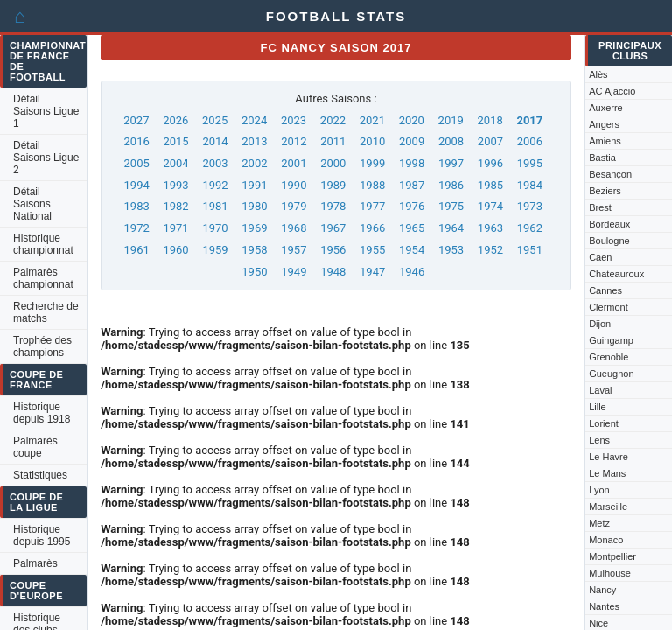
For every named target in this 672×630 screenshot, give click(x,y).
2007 (490, 141)
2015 (175, 141)
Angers (604, 124)
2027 (136, 120)
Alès (598, 74)
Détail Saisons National (32, 204)
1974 (490, 206)
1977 (372, 206)
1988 (372, 185)
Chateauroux (616, 274)
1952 (490, 250)
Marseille (608, 507)
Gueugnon (611, 374)
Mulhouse (610, 573)
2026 (175, 120)
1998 (412, 163)
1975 (451, 206)
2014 (215, 141)
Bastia (602, 157)
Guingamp (611, 340)
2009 (412, 141)
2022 (333, 120)
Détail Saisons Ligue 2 (46, 157)
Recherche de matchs (46, 312)
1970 (215, 228)
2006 (530, 141)
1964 (451, 228)
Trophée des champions (42, 346)
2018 (490, 120)
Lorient (604, 423)
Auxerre (606, 108)
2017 (529, 120)
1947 (372, 272)
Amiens (605, 141)
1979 (294, 206)
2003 (215, 163)
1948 (333, 272)
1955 (372, 250)
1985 (490, 185)
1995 (530, 163)
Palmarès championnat (43, 278)
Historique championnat (43, 244)
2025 (215, 120)
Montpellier (612, 556)
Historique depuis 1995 (42, 535)
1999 (372, 163)
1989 (333, 185)
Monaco (606, 540)
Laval (600, 390)
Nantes (604, 606)
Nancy (602, 590)
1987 (412, 185)
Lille (598, 407)
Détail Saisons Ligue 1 (46, 111)
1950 (254, 272)
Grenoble (609, 357)
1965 (412, 228)
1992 (215, 185)
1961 (137, 250)
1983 (137, 206)
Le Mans (607, 473)
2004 (175, 163)
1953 (451, 250)
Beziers (605, 191)
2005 (137, 163)
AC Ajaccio (612, 91)
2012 (294, 141)
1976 (412, 206)
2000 (333, 163)
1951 (530, 250)
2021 (372, 120)
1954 (412, 250)
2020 (412, 120)
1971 (175, 228)
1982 (175, 206)
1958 (254, 250)
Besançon (610, 174)
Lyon (599, 490)
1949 (294, 272)
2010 (372, 141)
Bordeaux (609, 224)
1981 (215, 206)
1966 (372, 228)
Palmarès (35, 563)
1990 (294, 185)
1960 (175, 250)
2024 (254, 120)
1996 (490, 163)
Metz (599, 523)
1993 (175, 185)
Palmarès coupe (35, 447)
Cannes (605, 290)
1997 (451, 163)
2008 (451, 141)
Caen (600, 257)
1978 (333, 206)
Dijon (600, 324)
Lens (599, 440)
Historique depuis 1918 (42, 413)
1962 (530, 228)
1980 (254, 206)
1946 (412, 272)
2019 (451, 120)
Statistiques (40, 475)
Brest (600, 207)
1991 (254, 185)
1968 (294, 228)
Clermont (609, 307)
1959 (215, 250)
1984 (530, 185)
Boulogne (609, 241)
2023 (294, 120)
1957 (294, 250)
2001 (294, 163)
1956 (333, 250)
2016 (137, 141)
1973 (530, 206)
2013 (254, 141)
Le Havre (609, 457)
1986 (451, 185)
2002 (254, 163)
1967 (333, 228)
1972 (137, 228)
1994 (137, 185)
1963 (490, 228)
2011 (333, 141)
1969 (254, 228)
